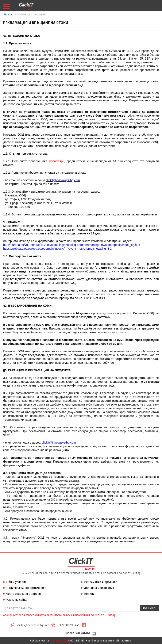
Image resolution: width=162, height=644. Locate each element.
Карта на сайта (16, 600)
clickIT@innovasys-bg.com (33, 625)
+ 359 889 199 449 (68, 625)
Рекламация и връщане (101, 582)
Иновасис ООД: (59, 641)
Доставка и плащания (99, 588)
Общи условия (16, 582)
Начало (9, 14)
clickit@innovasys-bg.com (63, 180)
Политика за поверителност (26, 588)
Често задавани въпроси (24, 594)
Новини (89, 594)
